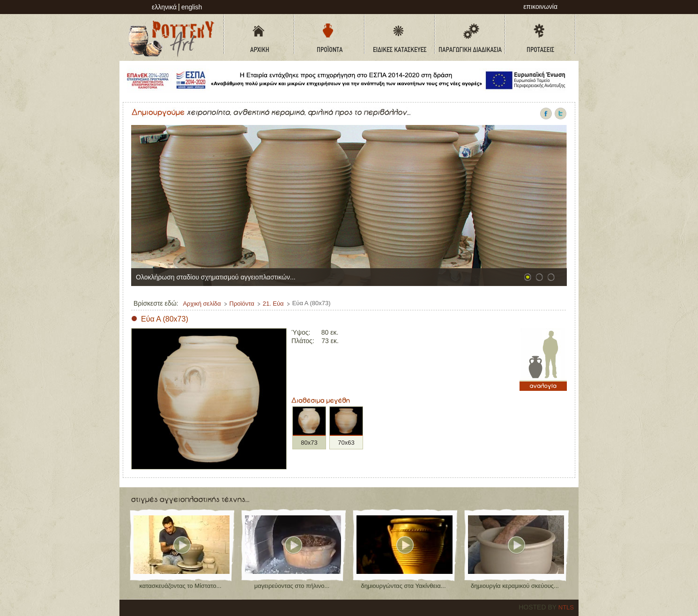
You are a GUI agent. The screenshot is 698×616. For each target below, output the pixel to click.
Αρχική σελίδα (202, 304)
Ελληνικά (164, 7)
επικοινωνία (540, 7)
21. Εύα (273, 304)
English (192, 7)
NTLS (566, 607)
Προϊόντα (242, 304)
